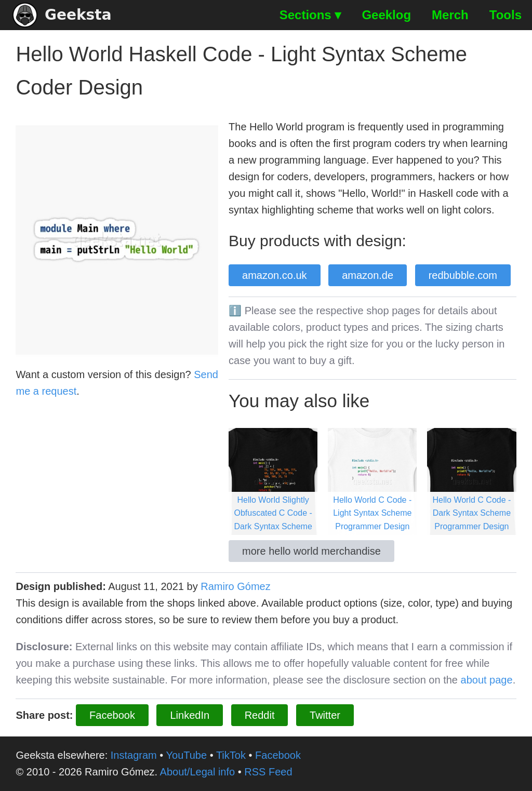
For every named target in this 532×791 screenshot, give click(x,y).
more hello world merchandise (311, 551)
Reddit (260, 715)
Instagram (134, 755)
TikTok (231, 755)
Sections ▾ (310, 15)
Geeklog (386, 15)
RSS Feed (268, 772)
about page (487, 680)
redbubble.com (463, 275)
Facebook (112, 715)
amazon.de (368, 275)
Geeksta (62, 15)
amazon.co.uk (275, 275)
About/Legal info (198, 772)
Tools (506, 15)
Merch (450, 15)
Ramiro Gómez (235, 586)
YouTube (187, 755)
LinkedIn (190, 715)
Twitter (325, 715)
